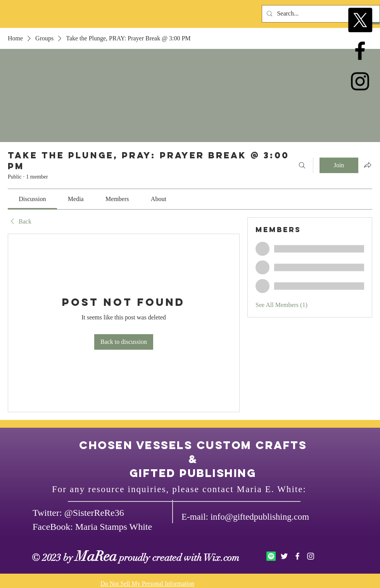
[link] (32, 199)
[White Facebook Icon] (297, 556)
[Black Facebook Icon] (360, 51)
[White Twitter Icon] (284, 556)
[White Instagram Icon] (311, 556)
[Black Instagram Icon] (360, 81)
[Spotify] (271, 556)
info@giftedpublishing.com (260, 517)
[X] (360, 20)
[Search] (302, 165)
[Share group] (368, 165)
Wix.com (221, 558)
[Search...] (320, 14)
